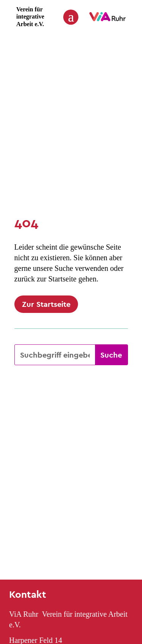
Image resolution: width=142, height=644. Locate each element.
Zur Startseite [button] (46, 304)
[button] (71, 17)
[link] (108, 19)
